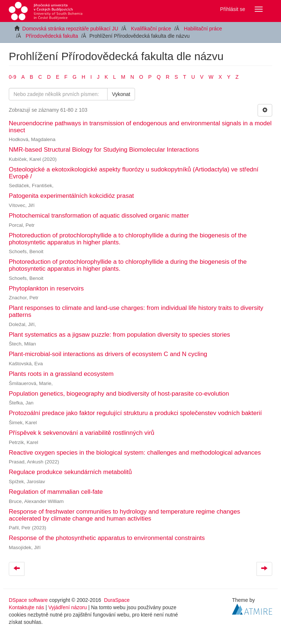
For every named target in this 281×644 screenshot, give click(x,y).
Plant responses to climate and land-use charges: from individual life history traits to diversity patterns (136, 311)
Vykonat (121, 94)
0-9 (12, 77)
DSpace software (28, 600)
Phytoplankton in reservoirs (46, 288)
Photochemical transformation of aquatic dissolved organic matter (99, 216)
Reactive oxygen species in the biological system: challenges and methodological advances (135, 453)
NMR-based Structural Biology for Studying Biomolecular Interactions (104, 150)
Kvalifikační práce (151, 29)
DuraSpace (117, 600)
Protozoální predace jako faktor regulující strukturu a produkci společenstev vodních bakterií (135, 413)
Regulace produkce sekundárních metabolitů (70, 472)
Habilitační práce (203, 29)
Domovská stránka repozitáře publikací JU (70, 29)
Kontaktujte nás (27, 607)
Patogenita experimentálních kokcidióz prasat (71, 196)
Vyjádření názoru (68, 607)
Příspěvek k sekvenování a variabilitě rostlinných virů (82, 433)
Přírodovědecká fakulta (52, 36)
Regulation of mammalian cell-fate (56, 492)
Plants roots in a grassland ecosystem (61, 374)
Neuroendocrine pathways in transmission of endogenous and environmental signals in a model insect (140, 127)
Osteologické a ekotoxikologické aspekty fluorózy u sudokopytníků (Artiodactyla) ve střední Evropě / (134, 173)
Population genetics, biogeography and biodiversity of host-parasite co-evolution (119, 394)
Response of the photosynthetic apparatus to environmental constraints (107, 538)
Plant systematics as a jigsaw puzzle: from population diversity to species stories (119, 335)
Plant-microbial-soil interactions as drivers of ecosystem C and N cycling (108, 354)
